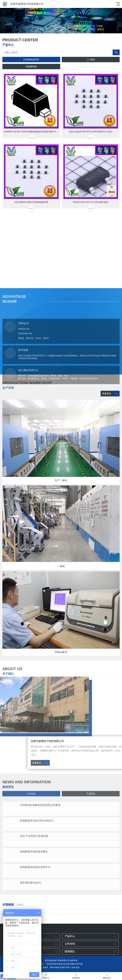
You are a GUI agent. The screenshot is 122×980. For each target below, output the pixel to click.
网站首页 (107, 976)
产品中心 (46, 976)
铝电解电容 (31, 67)
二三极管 (91, 60)
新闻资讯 (76, 976)
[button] (58, 30)
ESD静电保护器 (31, 60)
